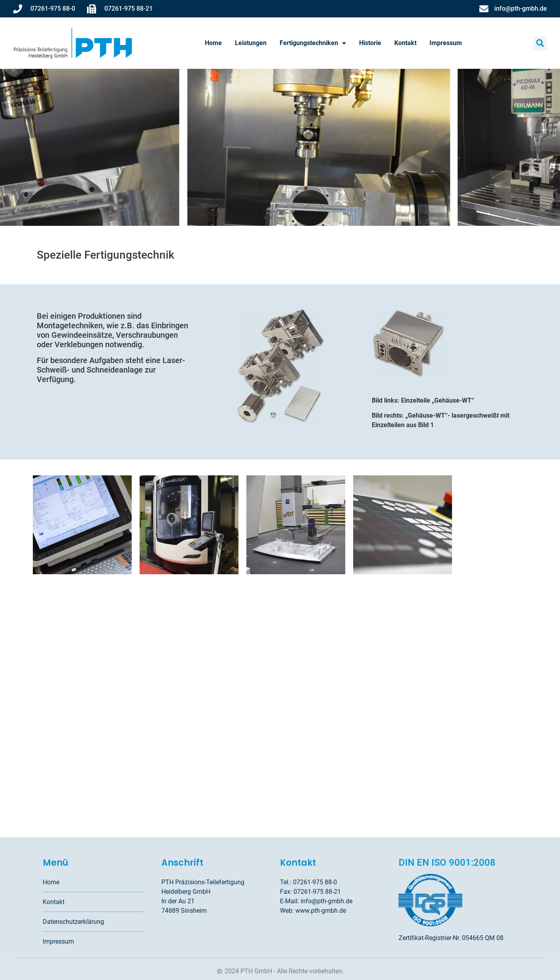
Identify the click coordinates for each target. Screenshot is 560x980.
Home (213, 43)
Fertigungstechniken (313, 43)
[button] (540, 43)
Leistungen (251, 43)
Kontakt (405, 43)
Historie (370, 43)
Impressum (446, 43)
